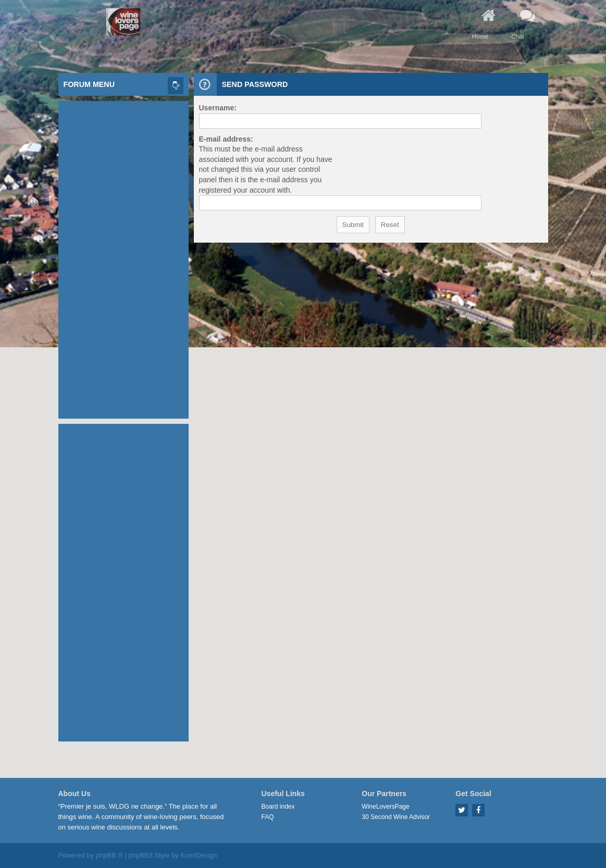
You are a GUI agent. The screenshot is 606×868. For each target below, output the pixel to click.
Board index (278, 807)
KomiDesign (199, 855)
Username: (218, 108)
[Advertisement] (123, 257)
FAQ (268, 817)
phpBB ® (109, 855)
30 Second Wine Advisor (396, 817)
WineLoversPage (385, 807)
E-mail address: (226, 139)
